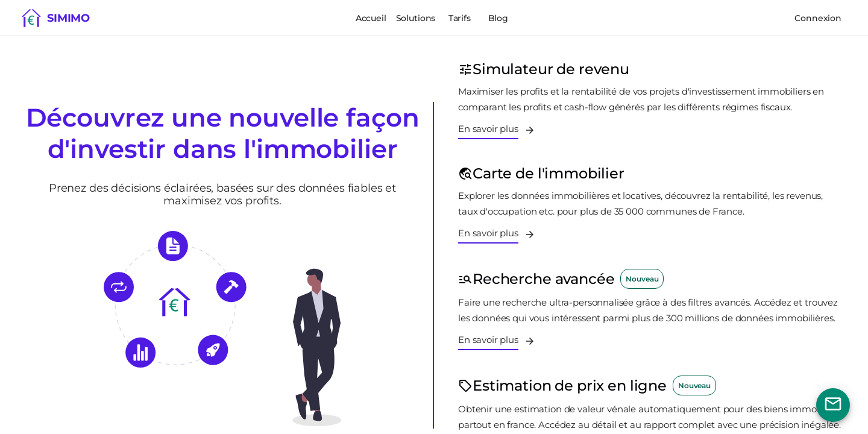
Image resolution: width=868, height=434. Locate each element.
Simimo (68, 18)
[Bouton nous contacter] (833, 405)
